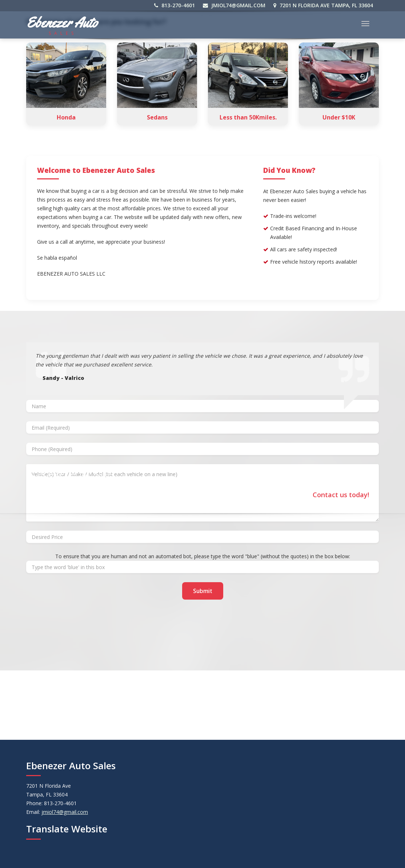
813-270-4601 (175, 5)
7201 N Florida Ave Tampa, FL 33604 (324, 5)
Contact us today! (341, 494)
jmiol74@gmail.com (234, 5)
